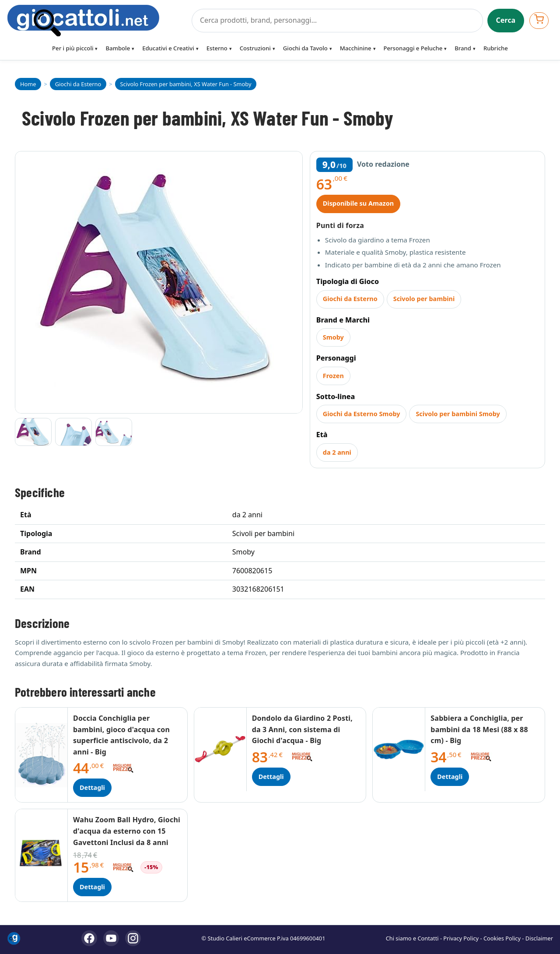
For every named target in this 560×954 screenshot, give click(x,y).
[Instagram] (133, 938)
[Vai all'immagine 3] (114, 432)
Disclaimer (539, 938)
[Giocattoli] (97, 21)
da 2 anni (337, 452)
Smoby (333, 337)
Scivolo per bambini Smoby (458, 414)
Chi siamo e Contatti (412, 938)
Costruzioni (255, 48)
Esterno (217, 48)
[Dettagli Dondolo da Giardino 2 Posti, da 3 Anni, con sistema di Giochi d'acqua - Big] (220, 749)
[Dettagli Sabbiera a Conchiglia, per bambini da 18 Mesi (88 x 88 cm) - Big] (399, 749)
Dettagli (92, 787)
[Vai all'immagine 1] (33, 432)
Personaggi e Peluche (413, 48)
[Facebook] (89, 938)
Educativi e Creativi (168, 48)
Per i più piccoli (73, 48)
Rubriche (496, 48)
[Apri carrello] (539, 20)
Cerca (506, 20)
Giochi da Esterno (350, 299)
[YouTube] (111, 938)
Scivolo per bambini (424, 299)
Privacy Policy (461, 938)
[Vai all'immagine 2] (73, 432)
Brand (463, 48)
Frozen (333, 376)
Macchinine (356, 48)
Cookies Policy (502, 938)
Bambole (118, 48)
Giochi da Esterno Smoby (362, 414)
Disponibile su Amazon (358, 203)
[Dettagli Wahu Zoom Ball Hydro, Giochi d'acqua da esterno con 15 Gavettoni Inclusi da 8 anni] (42, 855)
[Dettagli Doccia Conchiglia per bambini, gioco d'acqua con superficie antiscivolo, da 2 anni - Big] (42, 755)
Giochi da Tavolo (305, 48)
